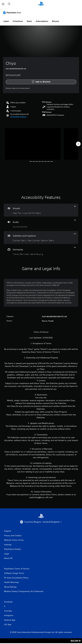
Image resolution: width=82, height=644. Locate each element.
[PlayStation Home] (41, 4)
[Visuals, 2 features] (41, 210)
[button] (18, 117)
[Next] (78, 144)
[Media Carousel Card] (33, 144)
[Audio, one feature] (41, 224)
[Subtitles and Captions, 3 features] (41, 238)
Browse (56, 21)
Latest (6, 21)
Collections (18, 21)
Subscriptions (42, 21)
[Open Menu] (3, 4)
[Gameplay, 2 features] (41, 251)
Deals (29, 21)
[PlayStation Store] (13, 12)
